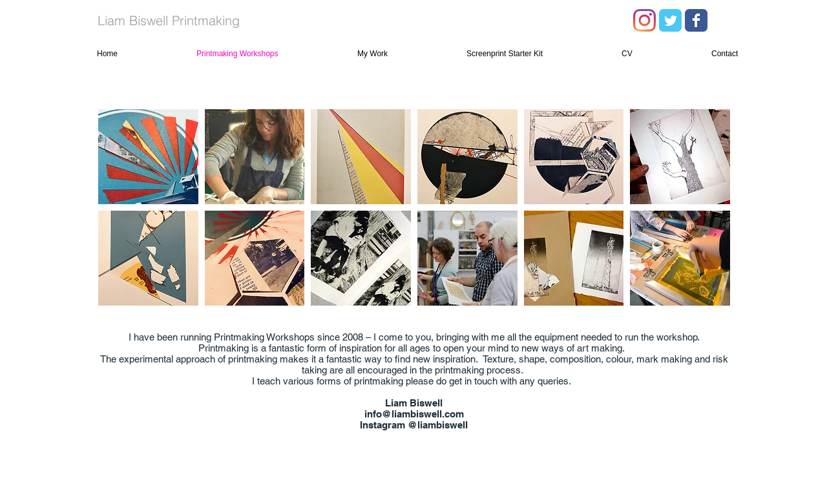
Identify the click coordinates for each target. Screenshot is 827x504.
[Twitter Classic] (670, 20)
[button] (148, 157)
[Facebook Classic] (696, 20)
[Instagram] (644, 20)
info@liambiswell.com (414, 414)
